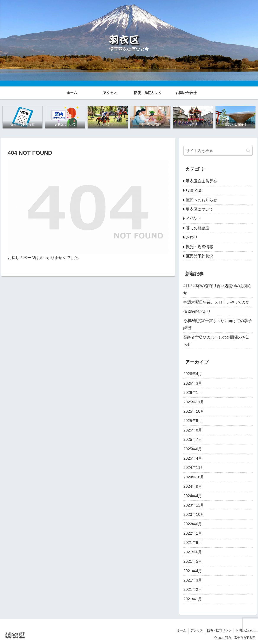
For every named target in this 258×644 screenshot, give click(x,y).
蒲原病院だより (197, 312)
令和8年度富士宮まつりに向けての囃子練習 (218, 324)
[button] (248, 151)
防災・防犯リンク (219, 631)
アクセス (196, 631)
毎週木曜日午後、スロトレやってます (216, 302)
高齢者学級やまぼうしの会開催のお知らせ (216, 341)
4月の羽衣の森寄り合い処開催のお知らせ (218, 289)
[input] (218, 151)
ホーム (181, 631)
